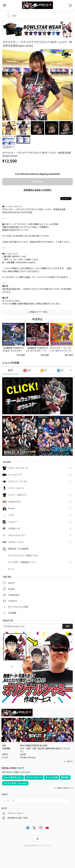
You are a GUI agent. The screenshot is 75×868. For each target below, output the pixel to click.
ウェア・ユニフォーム (18, 468)
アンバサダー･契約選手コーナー (23, 562)
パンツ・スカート (16, 488)
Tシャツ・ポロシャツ (18, 495)
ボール (11, 569)
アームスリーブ (15, 475)
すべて (11, 370)
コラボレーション (16, 542)
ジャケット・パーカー (18, 481)
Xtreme (11, 508)
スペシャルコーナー (17, 535)
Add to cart (37, 182)
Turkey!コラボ (14, 502)
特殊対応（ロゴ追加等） (19, 549)
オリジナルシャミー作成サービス (23, 556)
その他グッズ (14, 529)
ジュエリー (13, 522)
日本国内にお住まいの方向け (37, 190)
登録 (68, 626)
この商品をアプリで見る (37, 312)
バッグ (11, 515)
